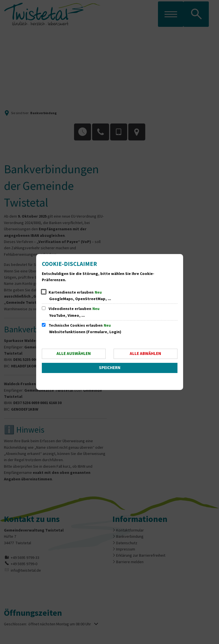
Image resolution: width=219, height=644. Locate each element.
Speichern (110, 368)
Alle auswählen (74, 354)
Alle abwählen (145, 354)
